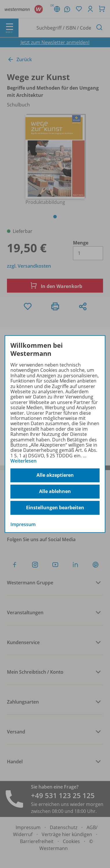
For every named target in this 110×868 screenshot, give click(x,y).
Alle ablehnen (55, 491)
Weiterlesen (23, 461)
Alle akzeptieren (55, 475)
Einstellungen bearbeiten (55, 508)
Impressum (23, 524)
